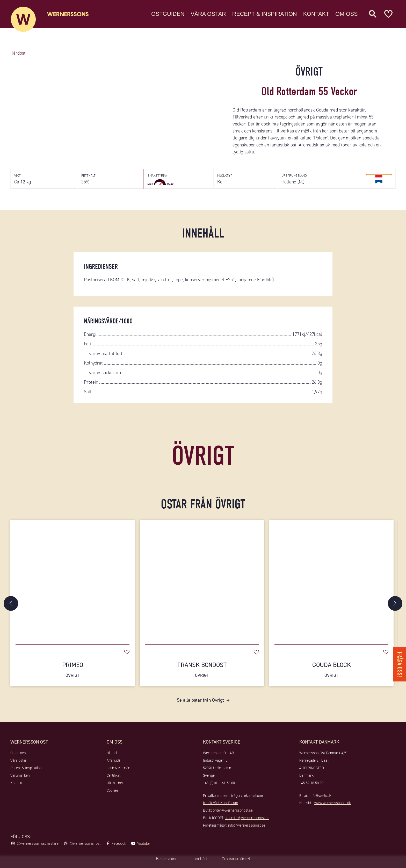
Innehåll (199, 859)
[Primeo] (72, 583)
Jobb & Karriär (118, 771)
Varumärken (20, 778)
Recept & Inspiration (265, 14)
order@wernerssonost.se (233, 813)
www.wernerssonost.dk (333, 806)
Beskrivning (164, 859)
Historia (113, 756)
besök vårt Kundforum (220, 806)
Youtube (143, 846)
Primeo (72, 673)
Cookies (113, 793)
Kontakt (316, 14)
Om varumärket (238, 859)
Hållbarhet (115, 786)
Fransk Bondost (202, 673)
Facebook (119, 846)
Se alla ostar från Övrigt (200, 703)
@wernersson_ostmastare (38, 846)
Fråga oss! (399, 663)
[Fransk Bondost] (202, 583)
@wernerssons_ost (85, 846)
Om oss (346, 14)
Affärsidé (114, 763)
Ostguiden (168, 14)
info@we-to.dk (321, 798)
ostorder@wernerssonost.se (247, 821)
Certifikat (114, 778)
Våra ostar (208, 14)
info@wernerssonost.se (247, 828)
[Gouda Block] (331, 583)
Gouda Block (331, 673)
